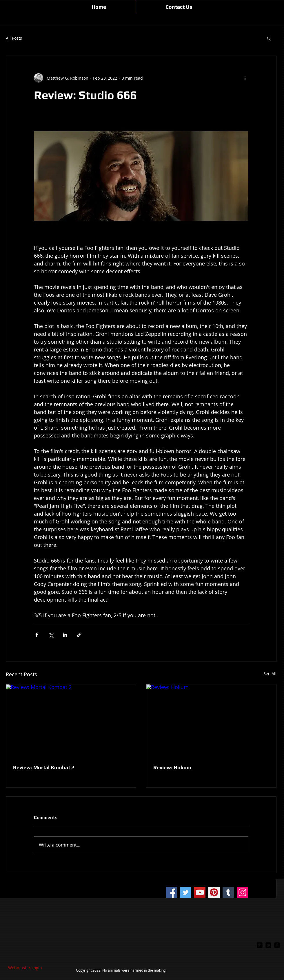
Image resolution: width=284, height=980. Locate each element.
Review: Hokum (172, 767)
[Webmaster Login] (25, 968)
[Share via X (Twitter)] (51, 635)
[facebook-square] (277, 945)
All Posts (14, 38)
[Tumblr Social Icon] (228, 892)
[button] (269, 38)
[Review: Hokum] (211, 721)
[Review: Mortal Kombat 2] (71, 721)
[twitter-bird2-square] (268, 945)
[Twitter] (186, 892)
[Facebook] (171, 892)
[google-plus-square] (260, 945)
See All (270, 674)
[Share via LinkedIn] (65, 635)
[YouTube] (200, 892)
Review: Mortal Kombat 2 (44, 767)
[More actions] (245, 78)
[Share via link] (79, 635)
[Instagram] (242, 892)
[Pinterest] (214, 892)
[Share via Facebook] (37, 635)
